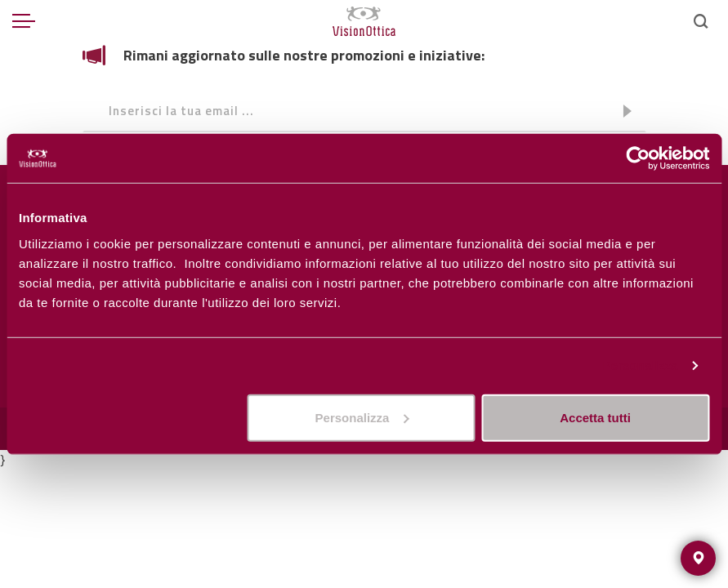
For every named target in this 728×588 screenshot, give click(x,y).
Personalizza (640, 365)
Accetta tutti (595, 417)
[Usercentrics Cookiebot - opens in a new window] (638, 158)
